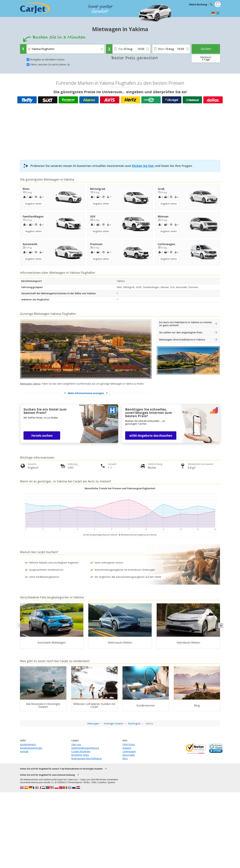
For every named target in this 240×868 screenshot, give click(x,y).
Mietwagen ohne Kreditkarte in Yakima (182, 340)
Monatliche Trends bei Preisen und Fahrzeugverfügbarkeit (120, 488)
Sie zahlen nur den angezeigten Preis (181, 332)
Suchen (206, 49)
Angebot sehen (33, 204)
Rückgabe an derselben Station (47, 59)
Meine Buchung (198, 4)
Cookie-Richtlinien (81, 751)
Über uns (76, 744)
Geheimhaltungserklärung (85, 748)
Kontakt (24, 751)
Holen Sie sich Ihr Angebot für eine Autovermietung (47, 775)
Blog (125, 758)
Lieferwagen (129, 751)
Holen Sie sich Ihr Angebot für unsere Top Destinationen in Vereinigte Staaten (61, 769)
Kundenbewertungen (31, 748)
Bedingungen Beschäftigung (86, 758)
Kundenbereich (28, 744)
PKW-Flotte (129, 744)
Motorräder (129, 755)
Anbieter (127, 748)
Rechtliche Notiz (80, 755)
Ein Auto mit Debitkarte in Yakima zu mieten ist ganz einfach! (185, 324)
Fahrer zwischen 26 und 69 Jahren (50, 64)
